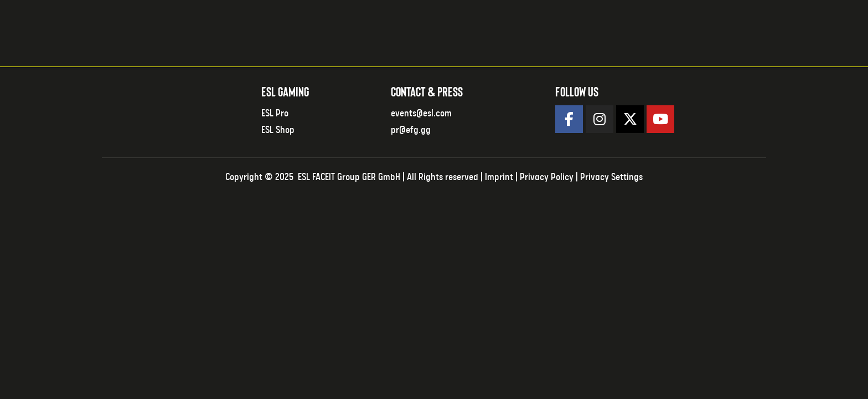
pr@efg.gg (411, 130)
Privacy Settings (611, 177)
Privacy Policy (547, 177)
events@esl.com (421, 114)
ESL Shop (278, 130)
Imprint (499, 177)
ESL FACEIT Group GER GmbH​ (349, 177)
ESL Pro (275, 114)
